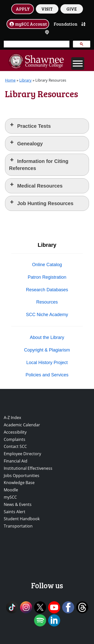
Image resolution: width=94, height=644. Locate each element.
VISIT (47, 9)
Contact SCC (15, 446)
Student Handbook (22, 519)
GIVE (72, 9)
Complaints (15, 439)
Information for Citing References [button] (39, 164)
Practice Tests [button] (30, 126)
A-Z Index (12, 418)
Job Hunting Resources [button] (41, 203)
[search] (36, 44)
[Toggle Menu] (78, 64)
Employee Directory (22, 454)
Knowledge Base (19, 483)
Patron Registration (47, 277)
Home (10, 80)
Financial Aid (16, 461)
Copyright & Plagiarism (47, 350)
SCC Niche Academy (47, 315)
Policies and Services (47, 375)
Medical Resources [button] (36, 185)
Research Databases (47, 290)
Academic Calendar (22, 425)
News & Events (18, 504)
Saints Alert (15, 512)
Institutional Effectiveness (28, 468)
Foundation (66, 24)
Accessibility (15, 432)
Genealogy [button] (26, 143)
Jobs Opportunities (22, 476)
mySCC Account (28, 24)
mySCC (10, 497)
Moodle (11, 490)
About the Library (47, 337)
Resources (47, 302)
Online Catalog (47, 265)
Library (25, 80)
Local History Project (47, 363)
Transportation (18, 526)
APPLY (23, 9)
